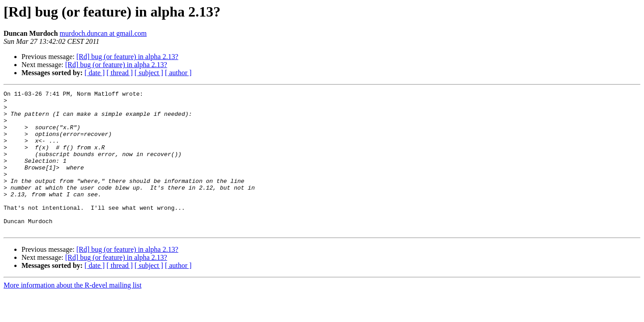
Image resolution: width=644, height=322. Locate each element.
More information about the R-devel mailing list (72, 313)
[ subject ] (149, 73)
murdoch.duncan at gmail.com (103, 33)
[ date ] (95, 73)
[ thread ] (120, 73)
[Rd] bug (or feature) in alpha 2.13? (127, 57)
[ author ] (178, 73)
